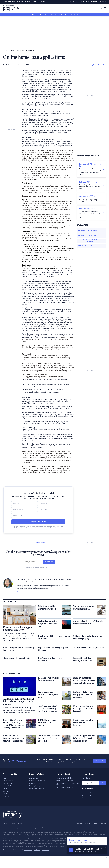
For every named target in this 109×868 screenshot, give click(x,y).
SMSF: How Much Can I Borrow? (66, 787)
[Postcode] (52, 510)
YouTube (103, 823)
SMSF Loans (74, 14)
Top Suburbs (86, 778)
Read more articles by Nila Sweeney (28, 592)
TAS (99, 795)
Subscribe (49, 562)
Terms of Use (41, 828)
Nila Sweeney (9, 65)
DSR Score (6, 796)
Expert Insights (8, 781)
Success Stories (8, 783)
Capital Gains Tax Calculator (64, 778)
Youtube (42, 2)
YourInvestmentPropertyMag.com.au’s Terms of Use (50, 526)
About (5, 823)
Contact (12, 823)
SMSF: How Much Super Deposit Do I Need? (68, 784)
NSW (83, 793)
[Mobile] (24, 510)
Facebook (20, 2)
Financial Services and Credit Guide (31, 845)
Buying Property (35, 778)
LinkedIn (35, 2)
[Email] (38, 516)
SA (91, 795)
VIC (83, 795)
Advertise (94, 2)
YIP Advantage (74, 2)
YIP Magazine (85, 2)
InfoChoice (37, 850)
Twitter (28, 2)
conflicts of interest (22, 836)
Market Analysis (8, 786)
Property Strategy (35, 786)
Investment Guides (35, 783)
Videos (5, 789)
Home (5, 50)
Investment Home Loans (59, 14)
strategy (12, 50)
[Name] (24, 504)
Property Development (37, 789)
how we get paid (38, 836)
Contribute (103, 2)
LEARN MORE (99, 761)
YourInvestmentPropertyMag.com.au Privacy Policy (26, 528)
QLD (83, 798)
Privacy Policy (32, 828)
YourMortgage (45, 850)
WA (91, 793)
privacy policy (47, 567)
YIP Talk (6, 794)
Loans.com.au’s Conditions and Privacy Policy (51, 528)
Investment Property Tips (37, 781)
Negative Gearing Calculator (64, 781)
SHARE (99, 65)
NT (91, 798)
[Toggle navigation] (105, 8)
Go (102, 783)
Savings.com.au (28, 850)
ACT (99, 793)
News (5, 778)
